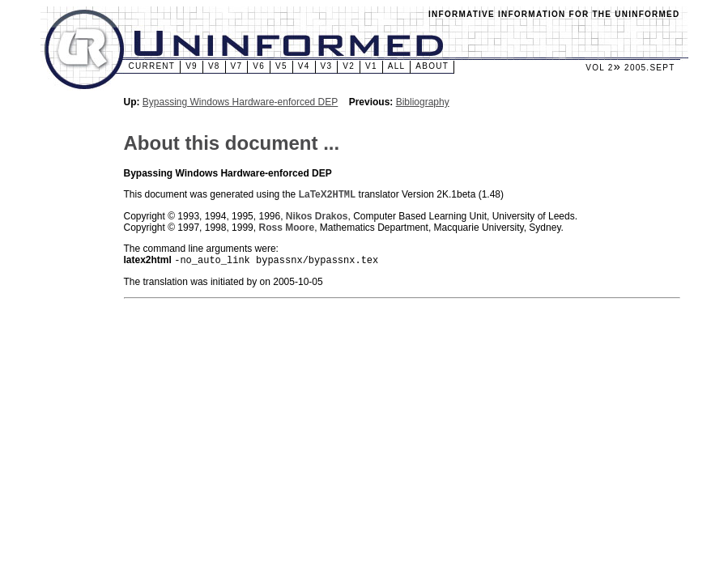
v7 (237, 66)
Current (152, 66)
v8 (214, 66)
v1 (371, 66)
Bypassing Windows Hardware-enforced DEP (240, 102)
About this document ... (232, 143)
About (432, 66)
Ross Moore (286, 229)
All (397, 66)
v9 (192, 66)
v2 (349, 66)
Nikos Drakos (317, 218)
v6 (259, 66)
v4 (304, 66)
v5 (281, 66)
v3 (327, 66)
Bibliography (423, 102)
